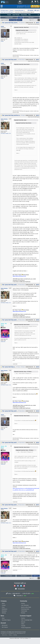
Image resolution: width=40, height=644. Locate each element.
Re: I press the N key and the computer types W (15, 23)
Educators (4, 611)
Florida (2, 41)
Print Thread (13, 20)
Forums (11, 10)
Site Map (15, 635)
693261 (38, 443)
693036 (38, 367)
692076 (38, 285)
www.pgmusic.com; (4, 633)
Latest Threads (16, 15)
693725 (38, 551)
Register (31, 10)
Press (3, 607)
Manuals (23, 622)
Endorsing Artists (25, 609)
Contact (4, 605)
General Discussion (19, 10)
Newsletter (21, 589)
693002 (38, 320)
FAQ (29, 15)
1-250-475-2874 (27, 7)
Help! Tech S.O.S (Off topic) (7, 12)
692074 (38, 115)
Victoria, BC (3, 342)
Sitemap (4, 613)
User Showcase (25, 605)
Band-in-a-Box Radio (26, 607)
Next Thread (31, 18)
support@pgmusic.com (21, 633)
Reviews (23, 613)
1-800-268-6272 (21, 7)
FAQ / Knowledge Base (27, 620)
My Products (5, 627)
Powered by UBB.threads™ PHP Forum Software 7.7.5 (20, 638)
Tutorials (23, 626)
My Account (5, 625)
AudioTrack (22, 23)
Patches (23, 618)
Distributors (5, 609)
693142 (38, 411)
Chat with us (20, 596)
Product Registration (26, 628)
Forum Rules (24, 15)
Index (20, 18)
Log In (37, 10)
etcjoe (23, 115)
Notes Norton (21, 60)
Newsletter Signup (6, 620)
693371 (38, 505)
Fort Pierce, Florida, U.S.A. (6, 133)
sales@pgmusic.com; (12, 633)
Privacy (10, 635)
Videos (23, 624)
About (3, 603)
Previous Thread (9, 18)
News (3, 618)
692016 (38, 23)
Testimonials (24, 611)
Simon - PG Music (21, 367)
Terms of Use (4, 635)
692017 (38, 60)
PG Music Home (4, 10)
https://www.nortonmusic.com (19, 276)
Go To (19, 20)
